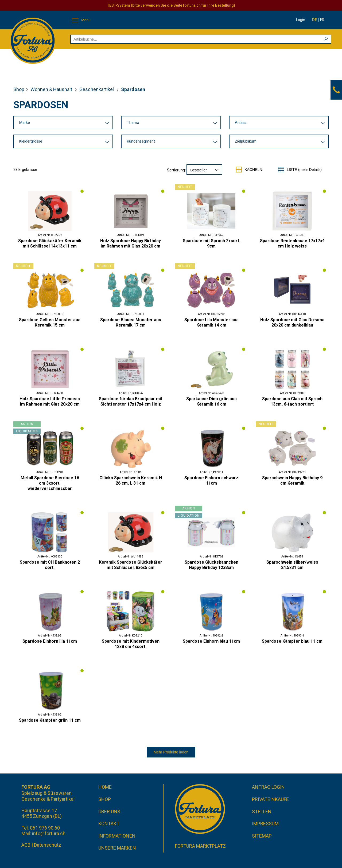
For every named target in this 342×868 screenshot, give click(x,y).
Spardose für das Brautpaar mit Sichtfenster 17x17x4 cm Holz (131, 401)
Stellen (262, 812)
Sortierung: (176, 170)
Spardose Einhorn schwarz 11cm (211, 480)
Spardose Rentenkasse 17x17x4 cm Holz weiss (292, 243)
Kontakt (109, 824)
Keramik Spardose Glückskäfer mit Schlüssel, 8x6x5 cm (131, 565)
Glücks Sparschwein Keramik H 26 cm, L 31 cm (131, 480)
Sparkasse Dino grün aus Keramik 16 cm (211, 401)
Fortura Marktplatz (200, 846)
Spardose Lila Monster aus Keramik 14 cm (211, 322)
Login (301, 20)
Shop (19, 89)
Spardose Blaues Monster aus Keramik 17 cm (131, 322)
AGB (26, 845)
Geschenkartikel (97, 89)
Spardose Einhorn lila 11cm (50, 641)
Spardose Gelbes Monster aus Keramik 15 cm (50, 322)
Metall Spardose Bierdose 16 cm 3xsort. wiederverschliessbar (50, 483)
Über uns (109, 812)
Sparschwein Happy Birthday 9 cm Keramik (292, 480)
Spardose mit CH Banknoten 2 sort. (50, 565)
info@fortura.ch (49, 833)
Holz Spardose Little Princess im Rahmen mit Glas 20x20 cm (50, 401)
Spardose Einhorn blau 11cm (211, 641)
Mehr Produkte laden (171, 752)
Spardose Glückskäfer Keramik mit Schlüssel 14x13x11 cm (50, 243)
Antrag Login (268, 787)
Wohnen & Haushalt (52, 89)
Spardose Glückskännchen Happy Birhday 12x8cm (211, 565)
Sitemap (262, 836)
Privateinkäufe (270, 799)
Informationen (117, 836)
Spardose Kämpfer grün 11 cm (50, 720)
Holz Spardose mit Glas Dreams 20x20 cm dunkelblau (292, 322)
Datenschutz (48, 845)
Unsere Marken (117, 848)
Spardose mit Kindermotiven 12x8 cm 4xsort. (131, 644)
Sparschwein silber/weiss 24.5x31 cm (292, 565)
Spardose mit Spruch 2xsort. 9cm (211, 243)
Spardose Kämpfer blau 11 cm (292, 641)
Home (105, 787)
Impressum (265, 824)
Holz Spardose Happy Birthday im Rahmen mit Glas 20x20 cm (131, 243)
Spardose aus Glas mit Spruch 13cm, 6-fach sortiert (292, 401)
